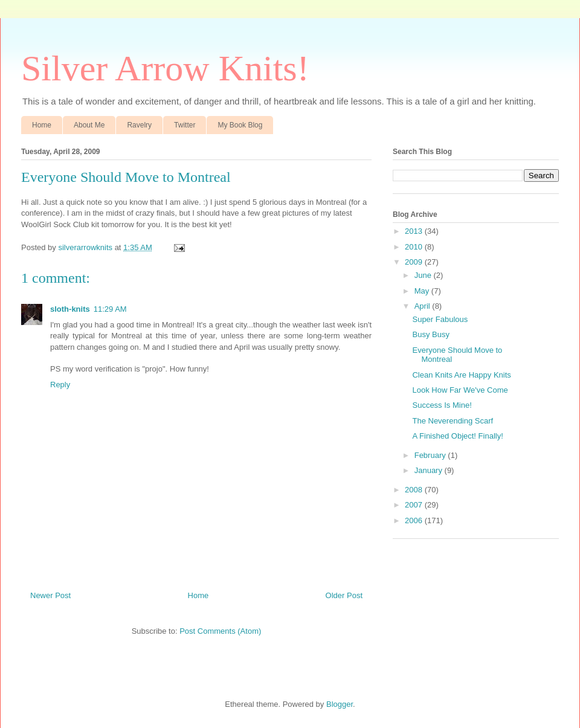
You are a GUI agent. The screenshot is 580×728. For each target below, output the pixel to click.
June (424, 275)
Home (42, 125)
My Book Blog (240, 125)
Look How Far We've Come (460, 390)
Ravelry (139, 125)
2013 (415, 231)
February (431, 455)
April (424, 306)
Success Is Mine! (442, 405)
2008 (415, 490)
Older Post (344, 595)
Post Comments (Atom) (220, 631)
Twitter (185, 125)
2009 (415, 262)
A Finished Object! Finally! (457, 436)
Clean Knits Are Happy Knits (461, 375)
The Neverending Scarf (453, 421)
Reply (60, 385)
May (423, 291)
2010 (415, 247)
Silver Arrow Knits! (165, 68)
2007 (415, 505)
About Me (89, 125)
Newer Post (50, 595)
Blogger (340, 704)
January (430, 470)
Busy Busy (430, 334)
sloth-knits (70, 309)
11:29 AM (110, 309)
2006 (415, 520)
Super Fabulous (440, 319)
